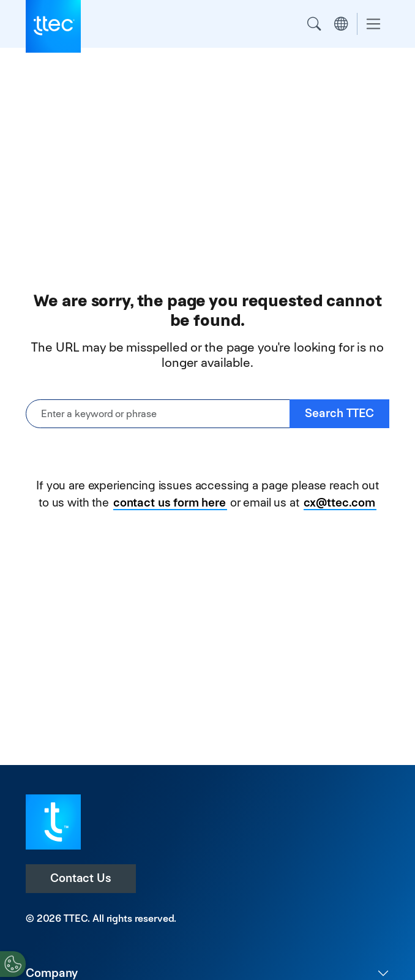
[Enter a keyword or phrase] (158, 414)
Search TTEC (339, 413)
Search (314, 24)
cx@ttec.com (339, 503)
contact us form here (170, 503)
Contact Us (81, 878)
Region (341, 24)
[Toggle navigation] (373, 24)
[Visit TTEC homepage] (53, 821)
